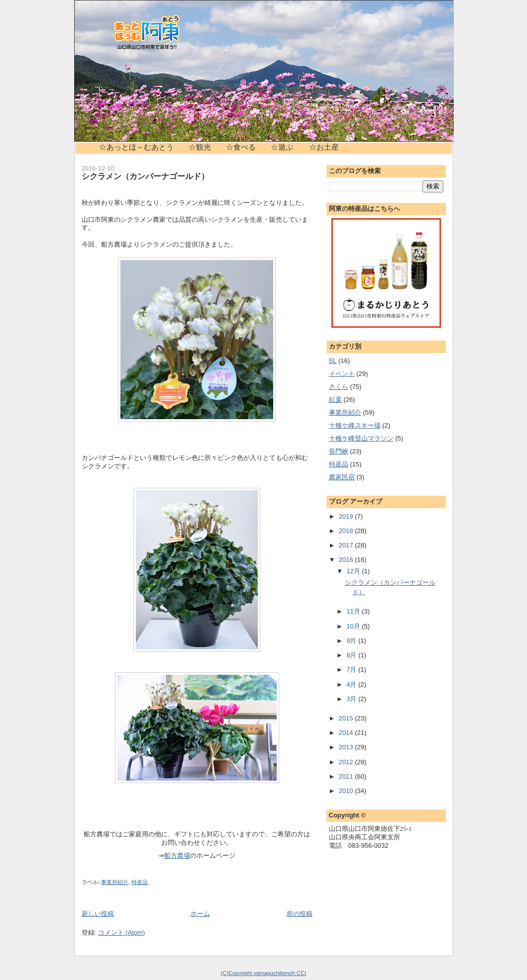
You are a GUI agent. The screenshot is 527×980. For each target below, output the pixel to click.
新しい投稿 (98, 914)
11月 (354, 611)
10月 (354, 626)
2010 (347, 791)
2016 (347, 560)
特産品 (140, 882)
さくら (339, 387)
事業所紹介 (115, 882)
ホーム (200, 914)
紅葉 (335, 400)
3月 (352, 699)
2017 (347, 545)
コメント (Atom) (122, 933)
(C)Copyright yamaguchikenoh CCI (263, 973)
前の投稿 (300, 914)
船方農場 (177, 855)
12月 (354, 571)
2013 (347, 747)
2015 (347, 718)
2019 (347, 516)
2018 (347, 531)
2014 (347, 733)
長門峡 (339, 451)
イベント (342, 374)
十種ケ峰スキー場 (355, 425)
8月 (352, 655)
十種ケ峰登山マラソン (361, 438)
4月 (352, 684)
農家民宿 (342, 477)
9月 (352, 641)
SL (333, 361)
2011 (347, 776)
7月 (352, 669)
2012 (347, 762)
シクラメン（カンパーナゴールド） (145, 176)
